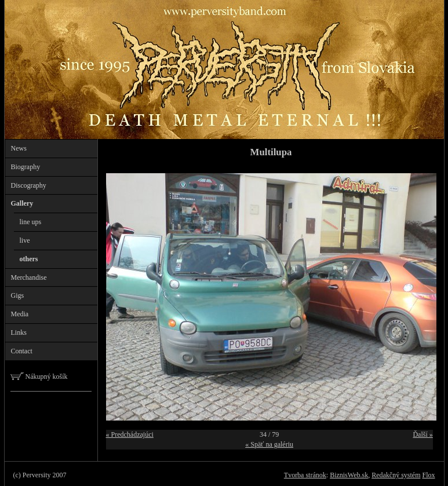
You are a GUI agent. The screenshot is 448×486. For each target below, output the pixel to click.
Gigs (18, 295)
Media (20, 314)
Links (19, 332)
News (19, 148)
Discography (29, 185)
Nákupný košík (39, 377)
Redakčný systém (396, 475)
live (25, 240)
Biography (26, 167)
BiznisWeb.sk (349, 475)
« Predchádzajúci (130, 434)
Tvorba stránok (305, 475)
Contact (22, 351)
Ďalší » (422, 434)
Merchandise (29, 277)
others (29, 259)
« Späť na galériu (269, 444)
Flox (428, 475)
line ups (31, 222)
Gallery (22, 203)
